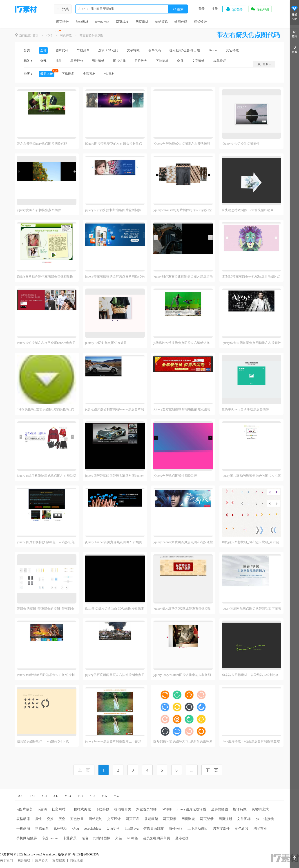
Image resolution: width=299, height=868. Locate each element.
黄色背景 (242, 829)
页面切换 (113, 829)
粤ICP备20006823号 (86, 854)
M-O (68, 796)
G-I (45, 796)
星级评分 (77, 61)
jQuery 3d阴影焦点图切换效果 (106, 343)
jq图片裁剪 (25, 809)
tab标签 (132, 838)
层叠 (62, 819)
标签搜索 (59, 860)
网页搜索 (170, 819)
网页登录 (207, 819)
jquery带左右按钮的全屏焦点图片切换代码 (115, 277)
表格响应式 (260, 809)
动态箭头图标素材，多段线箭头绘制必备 (250, 675)
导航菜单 (83, 50)
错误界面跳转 (154, 829)
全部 (43, 50)
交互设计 (114, 819)
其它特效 (232, 50)
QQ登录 (234, 9)
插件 (59, 61)
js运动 (42, 809)
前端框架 (151, 819)
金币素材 (89, 74)
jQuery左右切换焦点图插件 (241, 144)
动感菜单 (42, 829)
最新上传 (47, 74)
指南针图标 (102, 838)
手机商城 (23, 829)
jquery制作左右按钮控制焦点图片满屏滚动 (183, 277)
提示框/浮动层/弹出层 (185, 50)
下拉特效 (103, 809)
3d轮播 (167, 809)
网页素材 (142, 22)
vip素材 (109, 74)
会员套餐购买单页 (157, 838)
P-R (80, 796)
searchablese (93, 829)
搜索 (178, 9)
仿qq (76, 829)
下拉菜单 (162, 61)
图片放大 (141, 61)
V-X (104, 796)
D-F (33, 796)
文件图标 (244, 819)
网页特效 (63, 22)
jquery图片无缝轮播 (191, 809)
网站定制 (95, 819)
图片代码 (62, 50)
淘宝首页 (260, 829)
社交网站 (59, 809)
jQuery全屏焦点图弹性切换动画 (175, 476)
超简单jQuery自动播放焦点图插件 (245, 409)
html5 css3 (102, 22)
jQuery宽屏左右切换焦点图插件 (39, 210)
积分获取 (24, 860)
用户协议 (41, 860)
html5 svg (132, 829)
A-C (21, 796)
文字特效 (133, 50)
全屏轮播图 (220, 809)
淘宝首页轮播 (146, 809)
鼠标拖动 (60, 829)
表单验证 (220, 61)
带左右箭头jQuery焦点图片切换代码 (42, 144)
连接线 (269, 819)
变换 (50, 819)
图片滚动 (98, 61)
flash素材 (82, 22)
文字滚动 (198, 61)
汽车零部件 (221, 829)
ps (257, 819)
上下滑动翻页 (198, 829)
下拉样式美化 (81, 809)
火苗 (118, 838)
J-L (56, 796)
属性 (38, 819)
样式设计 (200, 22)
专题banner (50, 838)
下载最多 (68, 74)
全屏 (180, 61)
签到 (295, 34)
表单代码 (155, 50)
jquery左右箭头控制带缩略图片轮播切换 (113, 210)
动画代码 (181, 22)
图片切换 (119, 61)
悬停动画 (182, 838)
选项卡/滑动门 (108, 50)
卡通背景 (70, 838)
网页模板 (122, 22)
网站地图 (76, 860)
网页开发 (133, 819)
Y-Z (116, 796)
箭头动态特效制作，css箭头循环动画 (248, 210)
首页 (36, 35)
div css (213, 50)
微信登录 (260, 9)
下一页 (212, 770)
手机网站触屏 (27, 838)
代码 (49, 35)
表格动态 (23, 819)
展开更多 (264, 64)
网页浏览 (188, 819)
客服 (295, 49)
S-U (92, 796)
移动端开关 (123, 809)
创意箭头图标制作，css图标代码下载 (43, 741)
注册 (215, 9)
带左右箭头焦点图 (91, 35)
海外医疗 (176, 829)
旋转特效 (240, 809)
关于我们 (6, 860)
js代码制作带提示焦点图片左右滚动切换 (182, 343)
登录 (201, 9)
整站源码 (161, 22)
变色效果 (77, 819)
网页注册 (225, 819)
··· (57, 31)
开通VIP (295, 13)
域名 (85, 838)
